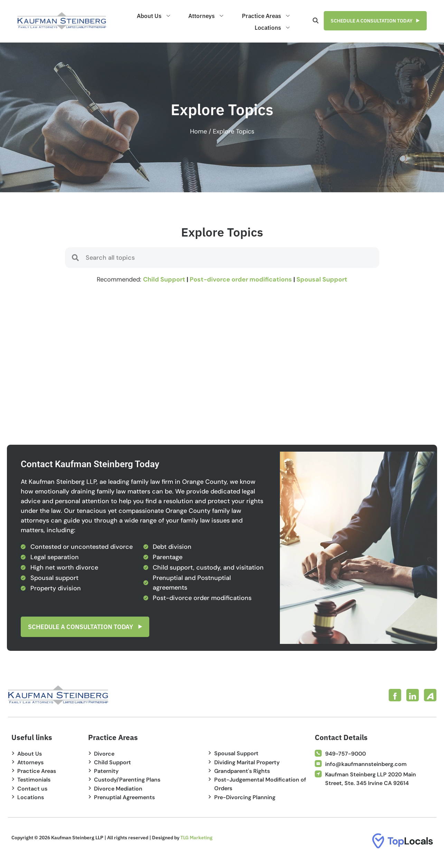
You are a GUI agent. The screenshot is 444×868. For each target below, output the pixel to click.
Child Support (164, 279)
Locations (277, 26)
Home (199, 131)
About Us (178, 16)
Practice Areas (271, 16)
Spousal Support (322, 279)
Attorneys (221, 16)
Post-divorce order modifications (241, 279)
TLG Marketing (196, 838)
